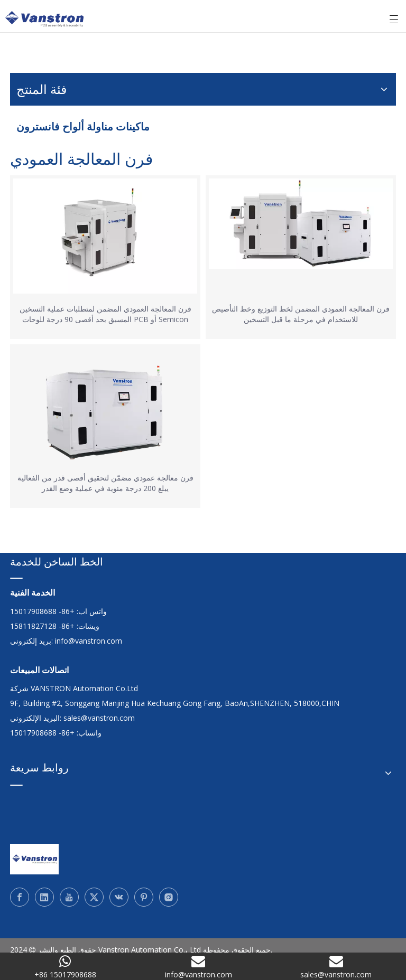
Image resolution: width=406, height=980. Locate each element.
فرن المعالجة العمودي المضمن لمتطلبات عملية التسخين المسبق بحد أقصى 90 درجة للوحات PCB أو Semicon (105, 314)
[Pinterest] (144, 897)
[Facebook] (20, 897)
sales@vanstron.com (100, 718)
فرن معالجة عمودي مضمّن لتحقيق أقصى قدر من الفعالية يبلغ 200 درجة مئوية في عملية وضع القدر (105, 483)
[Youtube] (69, 897)
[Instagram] (169, 897)
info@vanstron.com (89, 641)
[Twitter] (94, 897)
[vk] (119, 897)
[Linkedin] (44, 897)
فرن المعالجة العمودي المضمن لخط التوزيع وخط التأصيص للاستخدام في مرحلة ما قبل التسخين (301, 314)
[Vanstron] (34, 859)
